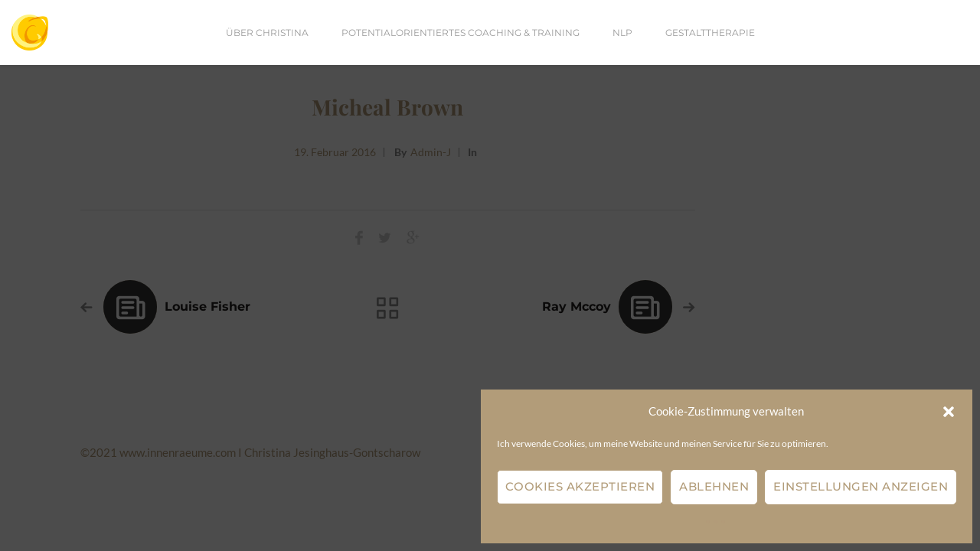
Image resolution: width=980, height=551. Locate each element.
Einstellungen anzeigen (861, 486)
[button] (949, 412)
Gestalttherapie (710, 33)
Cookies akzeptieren (580, 486)
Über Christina (267, 33)
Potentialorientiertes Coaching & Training (461, 33)
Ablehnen (714, 486)
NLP (622, 33)
